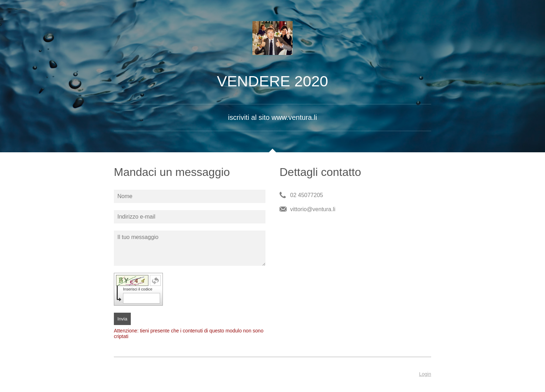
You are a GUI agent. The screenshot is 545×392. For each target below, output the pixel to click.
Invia (122, 319)
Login (425, 374)
